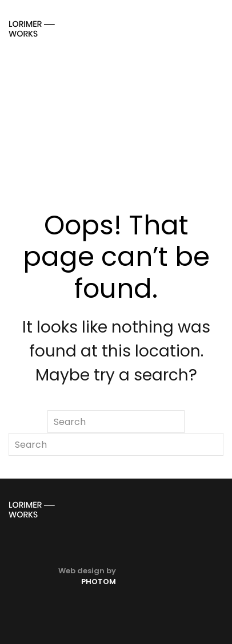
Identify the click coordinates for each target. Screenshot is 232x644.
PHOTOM (99, 582)
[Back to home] (32, 29)
